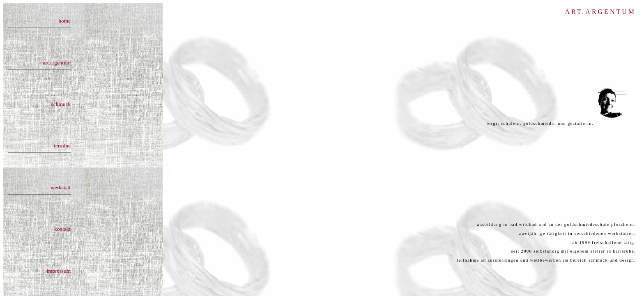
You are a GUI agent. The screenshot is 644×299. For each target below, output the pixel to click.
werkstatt (61, 185)
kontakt (62, 227)
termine (62, 144)
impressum (59, 268)
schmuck (61, 103)
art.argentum (57, 62)
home (64, 21)
